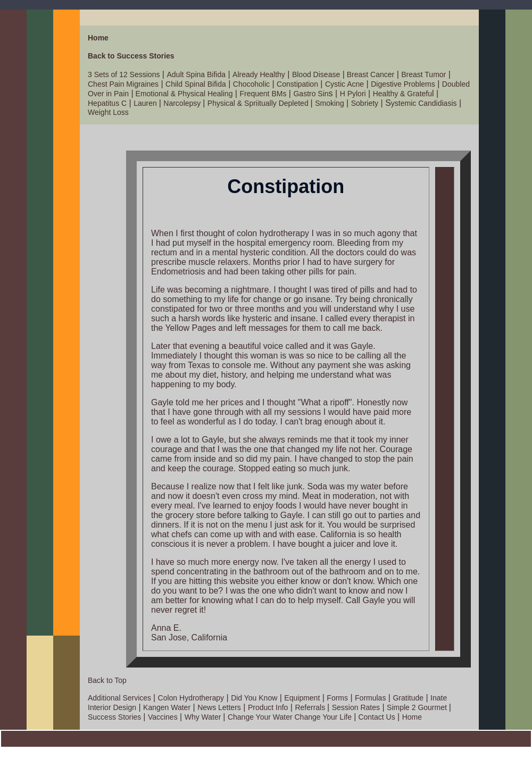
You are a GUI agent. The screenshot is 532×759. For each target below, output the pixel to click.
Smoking (329, 103)
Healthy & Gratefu (402, 94)
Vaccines (163, 717)
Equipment (302, 698)
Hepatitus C (107, 103)
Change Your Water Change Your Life (290, 717)
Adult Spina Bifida (196, 74)
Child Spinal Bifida (196, 84)
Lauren (146, 103)
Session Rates (356, 707)
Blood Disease (316, 74)
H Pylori (353, 94)
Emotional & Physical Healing (183, 94)
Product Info (268, 707)
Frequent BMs (263, 94)
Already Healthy (259, 74)
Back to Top (107, 680)
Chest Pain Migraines (123, 84)
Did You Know (254, 698)
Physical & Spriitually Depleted (259, 103)
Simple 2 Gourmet (418, 707)
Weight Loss (108, 112)
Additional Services (120, 698)
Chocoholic (251, 84)
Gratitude (408, 698)
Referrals (311, 707)
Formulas (370, 698)
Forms (337, 698)
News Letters (219, 707)
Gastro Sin (311, 94)
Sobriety (365, 103)
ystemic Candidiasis (424, 103)
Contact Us (376, 717)
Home (98, 38)
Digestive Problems (403, 84)
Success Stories (115, 717)
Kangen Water (167, 707)
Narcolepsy (183, 103)
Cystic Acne (344, 84)
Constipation (297, 84)
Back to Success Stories (131, 56)
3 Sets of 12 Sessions (124, 74)
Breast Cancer (369, 74)
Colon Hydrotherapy (191, 698)
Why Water (204, 717)
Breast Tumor (423, 74)
